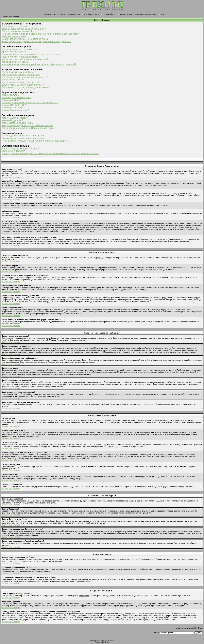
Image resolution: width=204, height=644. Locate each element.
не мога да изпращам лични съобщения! (23, 136)
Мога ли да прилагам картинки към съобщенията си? (30, 103)
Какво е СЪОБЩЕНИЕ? (14, 105)
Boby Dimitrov (106, 642)
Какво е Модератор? (12, 120)
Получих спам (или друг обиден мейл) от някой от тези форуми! (35, 141)
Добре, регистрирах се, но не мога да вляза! (25, 39)
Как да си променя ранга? (15, 62)
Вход (161, 14)
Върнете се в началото (11, 177)
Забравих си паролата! (14, 36)
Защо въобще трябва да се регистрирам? (24, 29)
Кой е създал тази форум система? (20, 148)
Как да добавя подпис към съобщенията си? (25, 77)
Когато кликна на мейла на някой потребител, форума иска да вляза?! (39, 64)
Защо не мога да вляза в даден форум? (23, 85)
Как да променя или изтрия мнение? (21, 75)
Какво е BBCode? (11, 95)
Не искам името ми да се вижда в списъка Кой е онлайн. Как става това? (40, 34)
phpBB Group (84, 596)
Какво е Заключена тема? (15, 110)
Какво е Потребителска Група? (18, 123)
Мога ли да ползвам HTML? (16, 97)
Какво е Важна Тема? (13, 108)
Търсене (62, 14)
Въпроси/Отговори (49, 14)
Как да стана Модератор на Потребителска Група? (28, 128)
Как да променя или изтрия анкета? (20, 82)
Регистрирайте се (108, 14)
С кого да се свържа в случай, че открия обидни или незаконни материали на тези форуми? (50, 153)
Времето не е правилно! (14, 52)
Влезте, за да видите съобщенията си (142, 14)
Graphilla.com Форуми (10, 17)
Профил (121, 14)
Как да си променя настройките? (19, 49)
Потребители (74, 14)
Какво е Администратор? (15, 118)
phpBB (98, 641)
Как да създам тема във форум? (19, 72)
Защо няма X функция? (14, 151)
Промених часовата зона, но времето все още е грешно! (31, 54)
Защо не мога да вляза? (14, 26)
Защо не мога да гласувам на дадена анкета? (26, 87)
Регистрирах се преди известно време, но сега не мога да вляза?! (36, 41)
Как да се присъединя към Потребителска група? (28, 125)
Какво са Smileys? (11, 100)
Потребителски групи (90, 14)
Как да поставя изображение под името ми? (25, 59)
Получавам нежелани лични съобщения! (23, 138)
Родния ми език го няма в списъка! (20, 57)
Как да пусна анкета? (13, 80)
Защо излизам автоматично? (17, 31)
